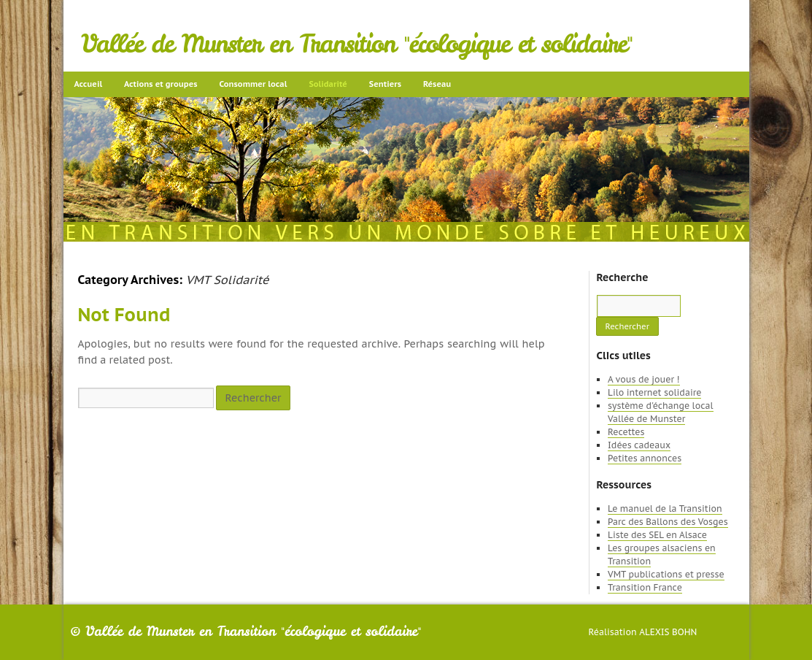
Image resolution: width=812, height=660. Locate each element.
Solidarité (328, 84)
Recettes (626, 432)
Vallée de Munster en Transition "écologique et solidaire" (357, 44)
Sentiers (385, 84)
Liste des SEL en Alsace (657, 535)
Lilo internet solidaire (654, 392)
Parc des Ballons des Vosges (668, 522)
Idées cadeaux (639, 445)
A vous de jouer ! (643, 379)
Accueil (89, 84)
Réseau (437, 84)
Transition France (645, 587)
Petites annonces (645, 458)
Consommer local (254, 84)
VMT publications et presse (666, 574)
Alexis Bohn (668, 632)
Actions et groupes (161, 84)
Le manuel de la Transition (665, 509)
